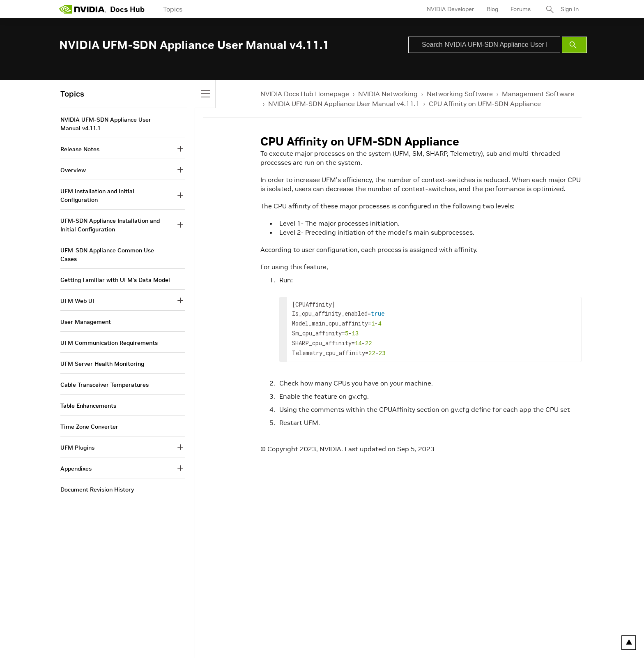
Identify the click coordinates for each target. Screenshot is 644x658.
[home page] (83, 9)
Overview (73, 170)
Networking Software (460, 94)
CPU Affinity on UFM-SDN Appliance (485, 104)
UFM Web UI (77, 301)
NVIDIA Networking (388, 94)
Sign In (570, 9)
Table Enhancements (88, 406)
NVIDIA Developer (451, 9)
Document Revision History (97, 489)
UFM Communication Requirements (109, 343)
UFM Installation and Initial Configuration (97, 195)
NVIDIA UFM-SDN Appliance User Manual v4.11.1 (344, 104)
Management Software (538, 94)
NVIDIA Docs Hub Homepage (305, 94)
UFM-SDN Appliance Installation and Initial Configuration (110, 225)
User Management (86, 322)
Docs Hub (127, 9)
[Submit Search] (575, 45)
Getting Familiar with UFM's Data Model (115, 280)
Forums (521, 9)
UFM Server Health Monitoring (102, 364)
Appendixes (76, 469)
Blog (492, 9)
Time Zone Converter (89, 427)
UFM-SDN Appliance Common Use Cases (107, 255)
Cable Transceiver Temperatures (105, 385)
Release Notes (80, 149)
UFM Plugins (77, 448)
